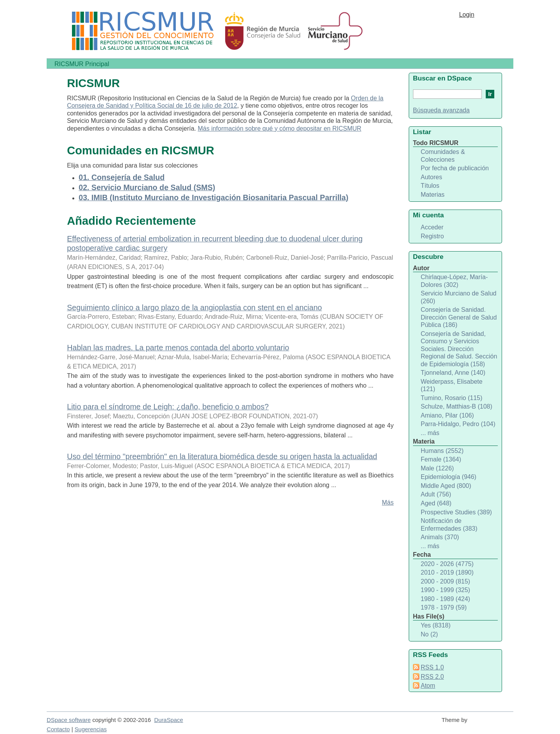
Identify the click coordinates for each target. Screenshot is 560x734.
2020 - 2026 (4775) (447, 564)
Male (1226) (437, 468)
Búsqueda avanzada (441, 110)
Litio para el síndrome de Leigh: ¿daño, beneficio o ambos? (168, 407)
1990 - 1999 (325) (445, 590)
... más (430, 433)
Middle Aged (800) (446, 486)
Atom (428, 686)
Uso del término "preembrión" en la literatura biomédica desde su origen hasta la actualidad (222, 456)
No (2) (429, 634)
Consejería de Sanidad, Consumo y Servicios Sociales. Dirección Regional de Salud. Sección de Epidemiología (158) (459, 349)
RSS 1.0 (432, 667)
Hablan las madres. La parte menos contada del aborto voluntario (178, 348)
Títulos (430, 186)
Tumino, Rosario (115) (452, 398)
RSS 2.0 (432, 677)
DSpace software (69, 720)
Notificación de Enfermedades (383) (449, 525)
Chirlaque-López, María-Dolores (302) (454, 281)
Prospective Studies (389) (456, 512)
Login (466, 15)
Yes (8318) (436, 625)
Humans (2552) (442, 451)
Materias (433, 195)
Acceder (432, 227)
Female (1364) (441, 459)
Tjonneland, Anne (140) (453, 373)
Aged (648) (436, 503)
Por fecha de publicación (455, 168)
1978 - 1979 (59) (444, 607)
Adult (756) (436, 494)
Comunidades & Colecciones (443, 156)
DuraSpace (168, 720)
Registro (432, 236)
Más (388, 502)
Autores (431, 177)
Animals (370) (440, 537)
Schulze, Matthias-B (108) (457, 406)
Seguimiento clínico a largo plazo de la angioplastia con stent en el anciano (194, 308)
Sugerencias (91, 729)
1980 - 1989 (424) (445, 599)
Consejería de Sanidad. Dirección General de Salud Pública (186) (459, 317)
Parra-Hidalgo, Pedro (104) (458, 424)
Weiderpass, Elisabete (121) (452, 385)
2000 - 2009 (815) (445, 581)
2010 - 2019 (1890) (447, 572)
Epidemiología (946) (449, 477)
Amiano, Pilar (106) (447, 415)
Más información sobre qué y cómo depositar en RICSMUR (279, 128)
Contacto (58, 729)
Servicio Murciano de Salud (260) (459, 297)
